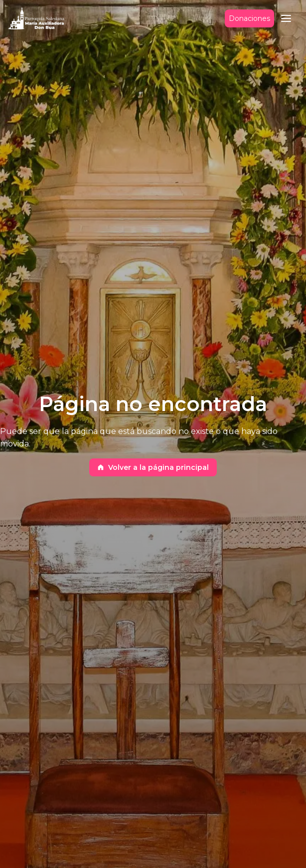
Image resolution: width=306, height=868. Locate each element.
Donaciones (249, 19)
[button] (286, 18)
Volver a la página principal (153, 467)
